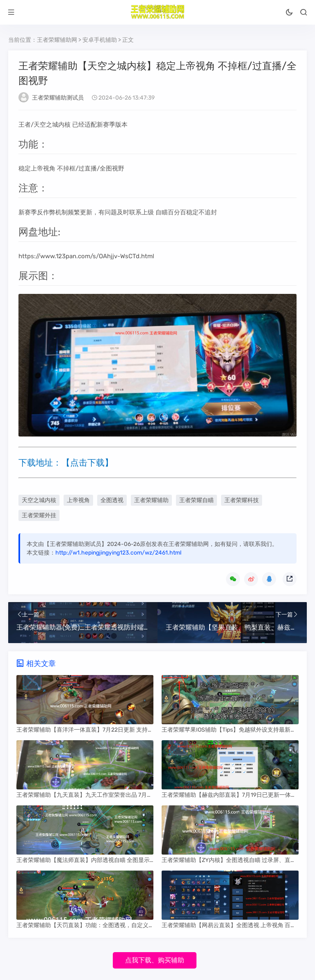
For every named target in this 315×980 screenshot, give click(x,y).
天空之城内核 (39, 500)
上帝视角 (78, 500)
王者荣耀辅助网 (57, 40)
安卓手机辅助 (100, 40)
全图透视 (112, 500)
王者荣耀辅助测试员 (58, 98)
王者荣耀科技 (242, 500)
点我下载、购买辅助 (155, 960)
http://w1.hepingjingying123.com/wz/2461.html (118, 553)
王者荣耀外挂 (39, 515)
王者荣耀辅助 (151, 500)
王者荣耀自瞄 (196, 500)
